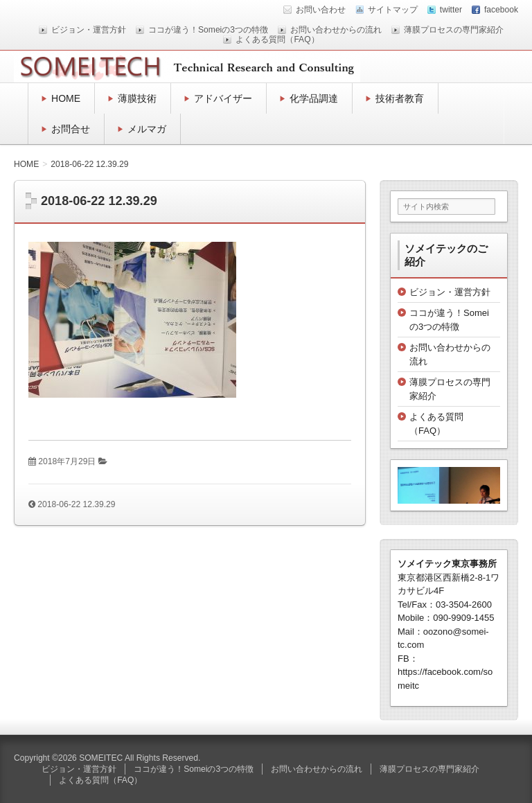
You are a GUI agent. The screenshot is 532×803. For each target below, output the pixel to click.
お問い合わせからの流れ (336, 30)
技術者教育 (400, 98)
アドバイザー (223, 98)
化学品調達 (314, 98)
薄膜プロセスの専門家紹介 (454, 30)
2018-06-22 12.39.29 (76, 504)
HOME (66, 98)
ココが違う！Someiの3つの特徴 (208, 30)
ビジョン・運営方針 (89, 30)
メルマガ (147, 129)
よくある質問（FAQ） (277, 39)
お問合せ (71, 129)
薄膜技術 (137, 98)
